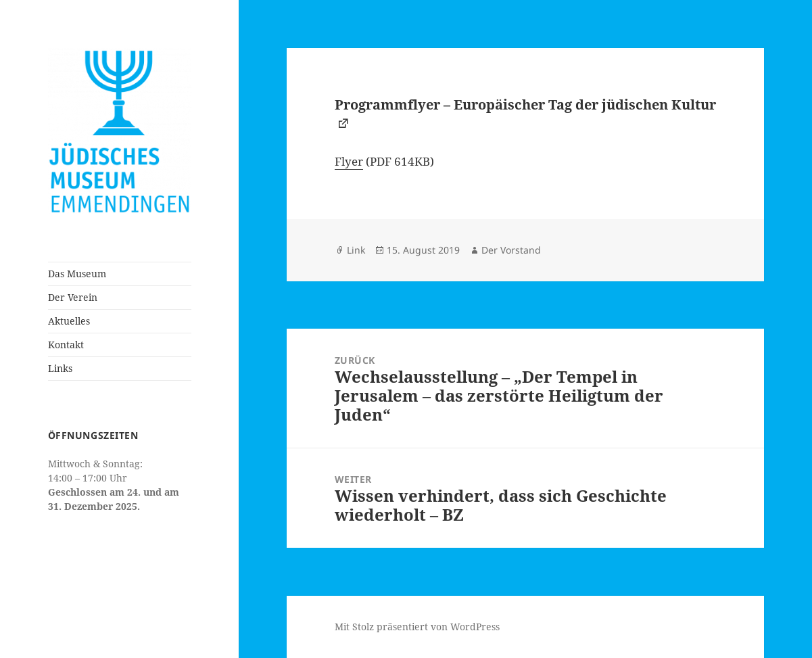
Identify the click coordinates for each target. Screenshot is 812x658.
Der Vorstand (511, 250)
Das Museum (77, 274)
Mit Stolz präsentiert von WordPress (417, 627)
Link (356, 250)
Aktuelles (69, 321)
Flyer (349, 161)
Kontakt (66, 345)
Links (60, 368)
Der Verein (73, 297)
